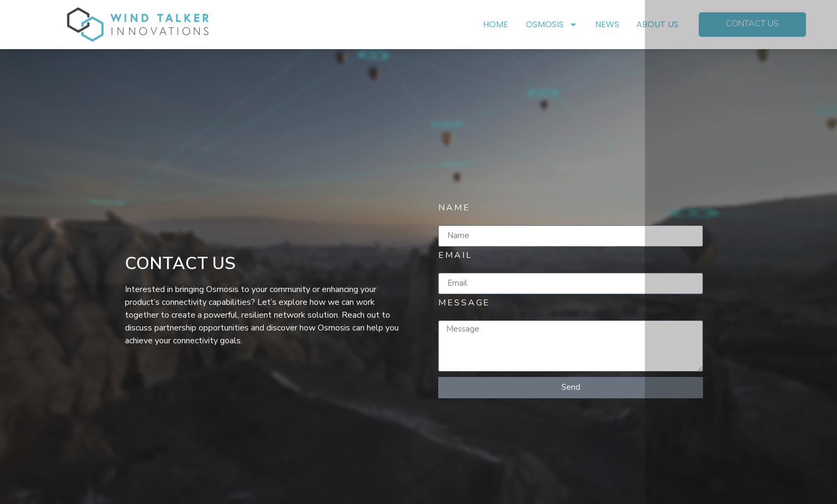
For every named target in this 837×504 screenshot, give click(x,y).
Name (454, 209)
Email (455, 257)
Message (464, 304)
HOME (496, 24)
